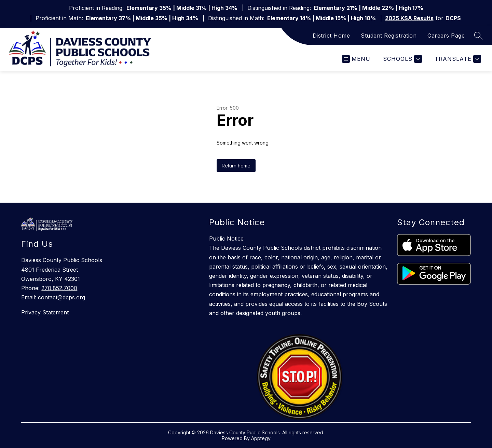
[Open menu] (356, 59)
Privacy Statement (45, 312)
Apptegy (261, 438)
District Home (331, 36)
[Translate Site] (457, 59)
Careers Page (446, 36)
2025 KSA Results (409, 18)
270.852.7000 (59, 288)
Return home (236, 166)
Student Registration (389, 36)
